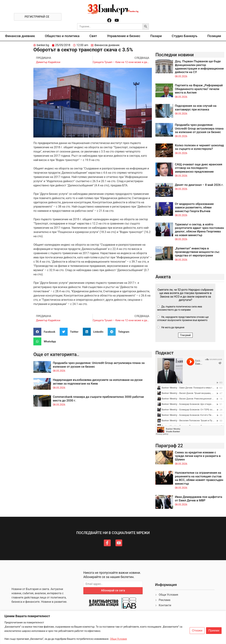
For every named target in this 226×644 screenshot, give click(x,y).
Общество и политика (62, 36)
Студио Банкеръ (184, 36)
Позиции (214, 36)
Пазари (156, 36)
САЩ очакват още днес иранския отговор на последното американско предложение (198, 168)
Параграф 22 (169, 446)
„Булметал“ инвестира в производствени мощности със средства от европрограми (197, 252)
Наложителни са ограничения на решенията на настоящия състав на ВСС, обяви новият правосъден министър (199, 478)
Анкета (163, 277)
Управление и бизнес (124, 36)
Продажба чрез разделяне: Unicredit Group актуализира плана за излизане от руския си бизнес (199, 128)
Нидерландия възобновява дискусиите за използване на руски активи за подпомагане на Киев (98, 382)
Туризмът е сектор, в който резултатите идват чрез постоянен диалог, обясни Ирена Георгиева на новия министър (199, 230)
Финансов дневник (20, 36)
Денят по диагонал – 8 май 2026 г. (199, 185)
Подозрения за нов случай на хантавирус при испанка (196, 107)
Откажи (197, 631)
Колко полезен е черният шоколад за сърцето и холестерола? (199, 147)
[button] (46, 332)
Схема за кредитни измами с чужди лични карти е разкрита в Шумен (198, 456)
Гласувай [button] (185, 335)
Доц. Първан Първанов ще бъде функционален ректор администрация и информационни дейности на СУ (199, 67)
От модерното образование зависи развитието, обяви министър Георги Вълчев (194, 207)
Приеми (214, 631)
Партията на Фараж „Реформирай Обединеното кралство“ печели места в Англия (199, 89)
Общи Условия (118, 639)
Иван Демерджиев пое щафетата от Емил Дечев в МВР (198, 499)
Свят (93, 36)
